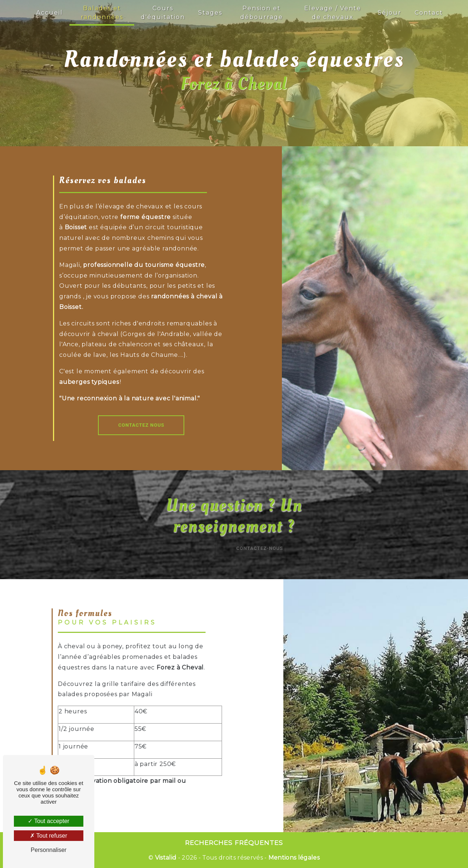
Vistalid (166, 858)
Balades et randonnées (102, 13)
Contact (429, 13)
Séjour (390, 13)
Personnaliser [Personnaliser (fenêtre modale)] (49, 850)
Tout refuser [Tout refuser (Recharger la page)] (49, 836)
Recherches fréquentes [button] (234, 843)
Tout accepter (48, 821)
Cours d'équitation (163, 13)
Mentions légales (293, 858)
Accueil (50, 13)
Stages (210, 13)
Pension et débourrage (262, 13)
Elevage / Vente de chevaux (333, 13)
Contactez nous (141, 425)
